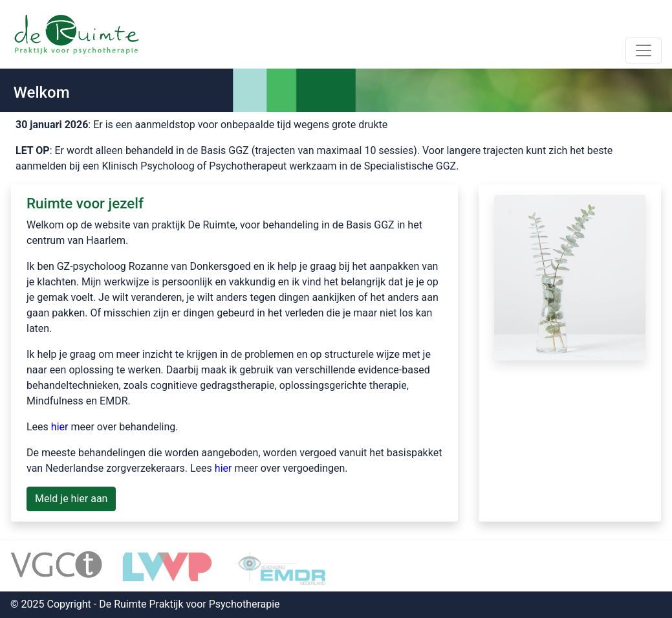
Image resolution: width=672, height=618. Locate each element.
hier (60, 427)
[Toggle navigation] (644, 50)
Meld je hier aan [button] (71, 499)
